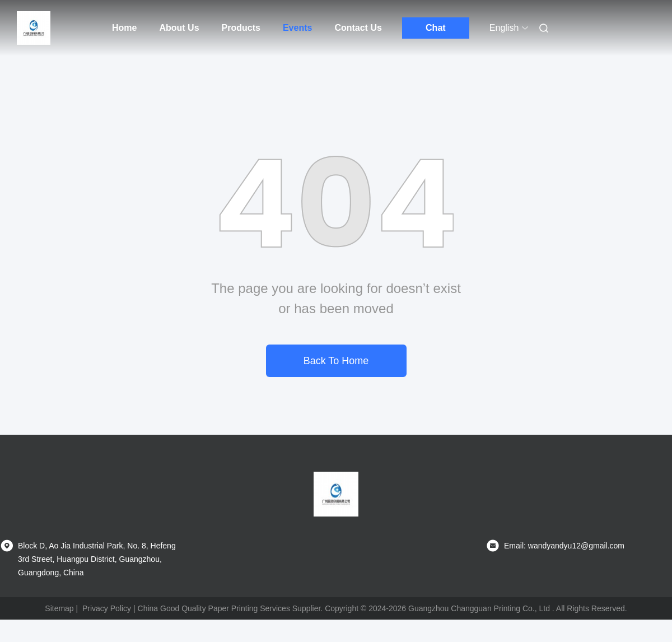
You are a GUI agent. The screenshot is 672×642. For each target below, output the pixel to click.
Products (241, 28)
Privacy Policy (107, 608)
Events (297, 28)
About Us (179, 28)
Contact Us (358, 28)
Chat (436, 28)
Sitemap (59, 608)
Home (124, 28)
